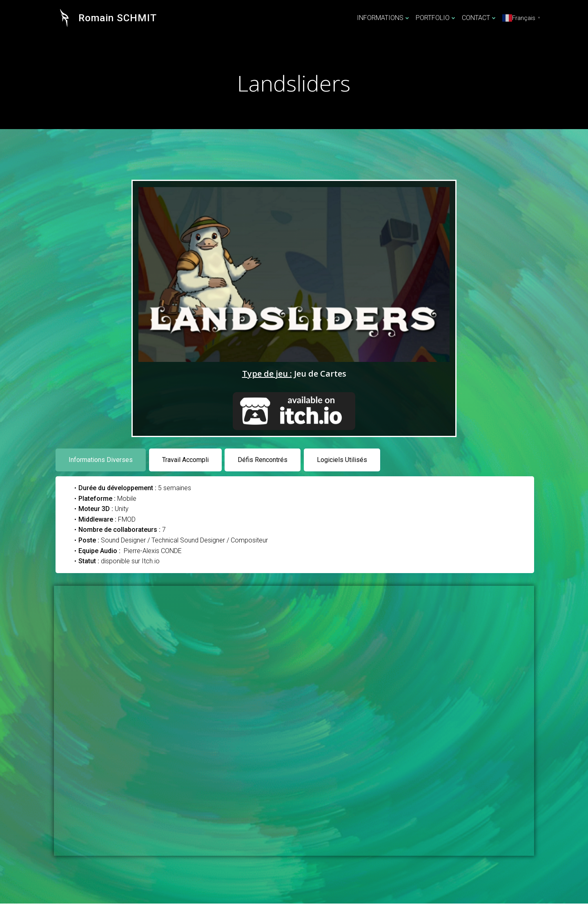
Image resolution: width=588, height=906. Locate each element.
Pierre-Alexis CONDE (154, 552)
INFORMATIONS (384, 18)
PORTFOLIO (437, 18)
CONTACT (480, 18)
